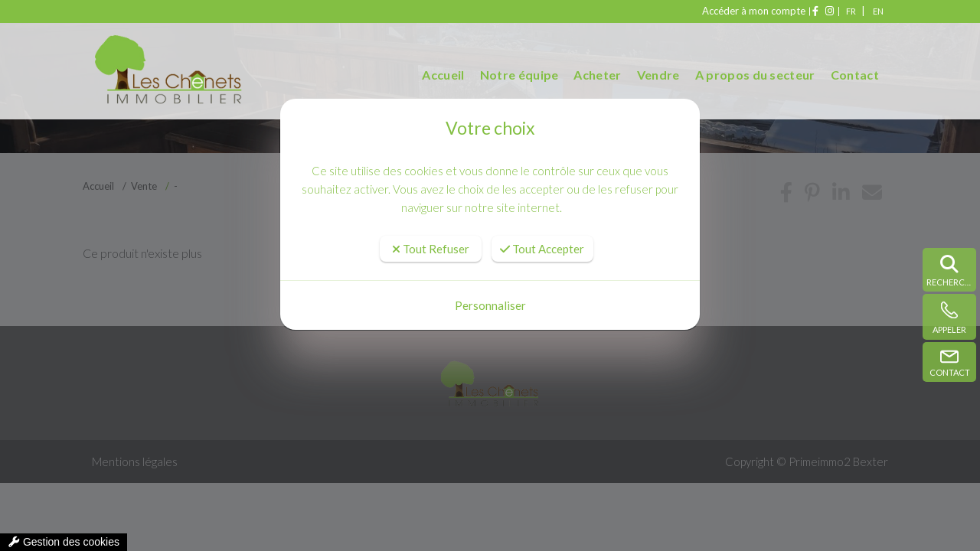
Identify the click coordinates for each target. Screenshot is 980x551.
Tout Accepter (542, 249)
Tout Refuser (431, 249)
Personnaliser (490, 305)
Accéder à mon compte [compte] (725, 11)
